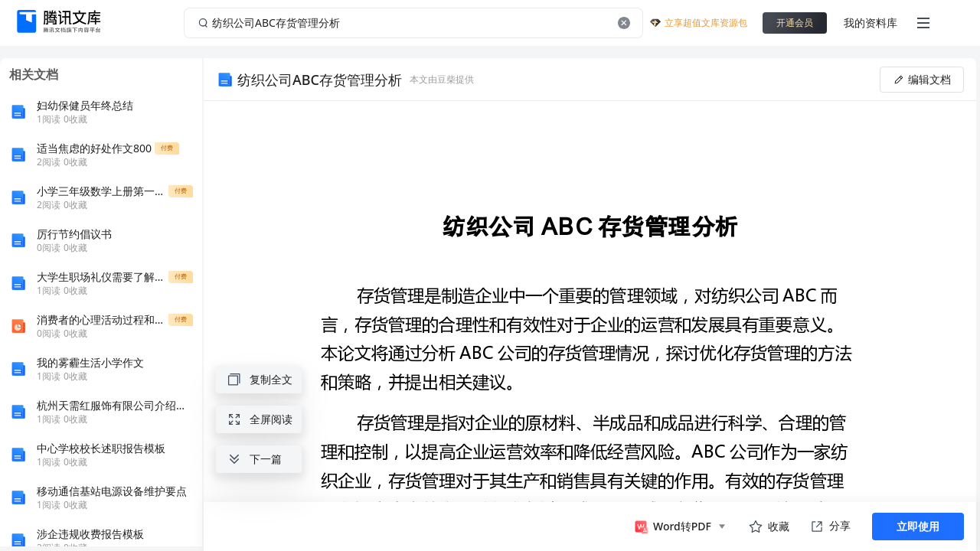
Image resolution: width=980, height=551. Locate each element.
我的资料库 (871, 23)
